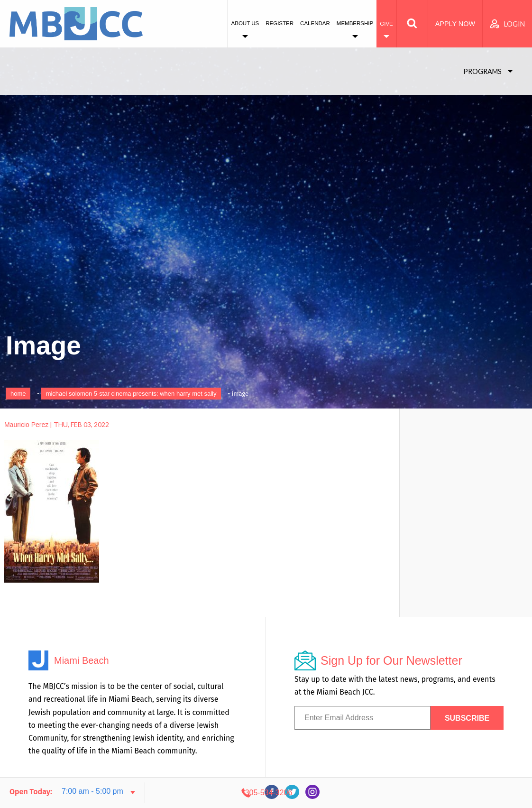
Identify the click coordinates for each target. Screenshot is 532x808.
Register (280, 23)
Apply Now (455, 24)
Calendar (315, 23)
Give (386, 24)
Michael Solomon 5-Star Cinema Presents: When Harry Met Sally (131, 394)
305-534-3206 (438, 793)
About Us (245, 23)
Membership (355, 23)
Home (18, 394)
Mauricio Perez (26, 425)
